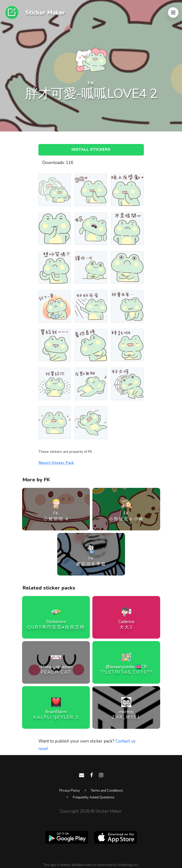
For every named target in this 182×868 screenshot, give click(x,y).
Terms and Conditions (107, 791)
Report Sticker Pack (56, 463)
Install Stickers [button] (91, 150)
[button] (173, 13)
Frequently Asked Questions (94, 797)
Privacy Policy (70, 791)
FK (91, 83)
